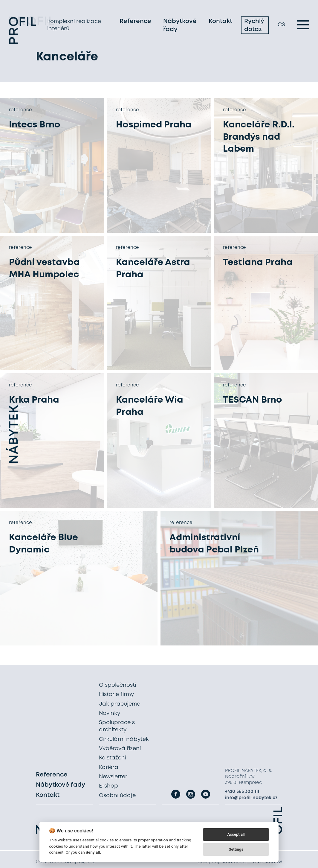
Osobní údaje (117, 796)
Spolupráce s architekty (117, 726)
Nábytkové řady (180, 26)
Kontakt (220, 22)
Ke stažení (113, 758)
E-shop (108, 786)
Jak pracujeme (120, 704)
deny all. (93, 852)
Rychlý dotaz (254, 26)
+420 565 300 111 (242, 792)
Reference (135, 22)
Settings (236, 849)
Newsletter (113, 777)
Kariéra (109, 768)
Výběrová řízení (120, 749)
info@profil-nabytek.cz (251, 798)
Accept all (236, 834)
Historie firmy (116, 695)
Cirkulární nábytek (124, 739)
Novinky (110, 713)
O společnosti (117, 685)
